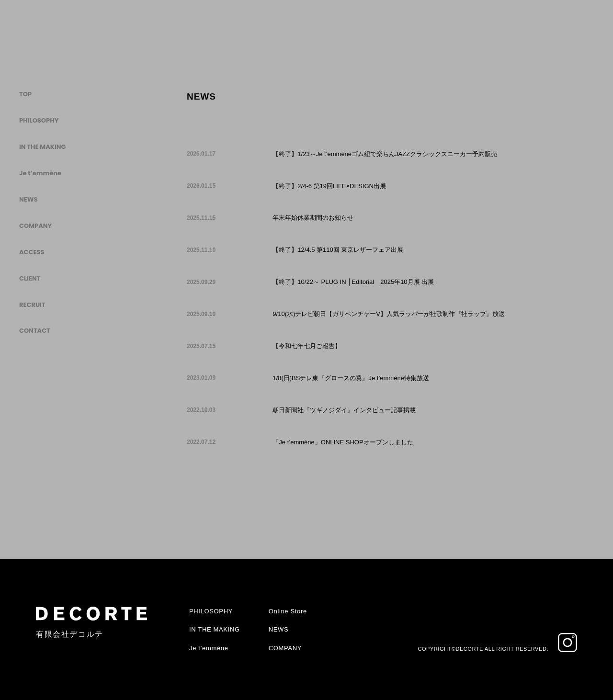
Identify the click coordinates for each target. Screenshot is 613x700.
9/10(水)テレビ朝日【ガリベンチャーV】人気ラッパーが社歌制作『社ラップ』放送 (389, 314)
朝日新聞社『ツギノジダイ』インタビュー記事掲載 (344, 410)
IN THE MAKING (42, 147)
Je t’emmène (40, 173)
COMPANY (35, 226)
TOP (25, 95)
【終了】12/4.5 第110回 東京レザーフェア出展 (338, 250)
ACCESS (32, 252)
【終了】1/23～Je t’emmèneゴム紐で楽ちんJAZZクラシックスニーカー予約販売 (385, 154)
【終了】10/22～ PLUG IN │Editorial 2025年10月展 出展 (353, 282)
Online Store (288, 611)
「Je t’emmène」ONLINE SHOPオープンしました (343, 442)
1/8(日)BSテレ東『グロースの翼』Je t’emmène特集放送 (351, 378)
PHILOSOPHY (39, 120)
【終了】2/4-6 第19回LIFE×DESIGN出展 (329, 186)
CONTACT (35, 331)
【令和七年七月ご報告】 (307, 346)
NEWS (28, 199)
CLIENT (30, 278)
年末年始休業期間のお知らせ (313, 218)
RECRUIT (32, 305)
